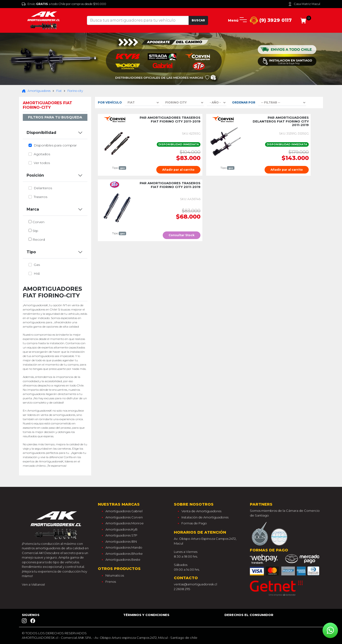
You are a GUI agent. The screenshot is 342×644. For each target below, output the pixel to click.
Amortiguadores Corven (124, 517)
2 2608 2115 (182, 589)
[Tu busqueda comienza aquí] (138, 20)
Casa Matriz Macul (304, 4)
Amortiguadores (36, 91)
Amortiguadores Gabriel (124, 511)
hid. (37, 273)
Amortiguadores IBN (121, 541)
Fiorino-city (75, 91)
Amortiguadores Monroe (125, 523)
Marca (33, 209)
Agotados (42, 154)
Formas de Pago (194, 523)
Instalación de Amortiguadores (205, 517)
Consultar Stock (182, 235)
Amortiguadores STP (121, 535)
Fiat (59, 91)
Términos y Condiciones (146, 615)
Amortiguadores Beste (123, 559)
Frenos (111, 582)
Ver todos (42, 163)
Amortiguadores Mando (124, 547)
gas (37, 265)
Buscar (198, 20)
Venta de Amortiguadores (201, 511)
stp (35, 231)
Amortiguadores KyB (121, 529)
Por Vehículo (110, 102)
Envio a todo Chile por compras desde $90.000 (64, 4)
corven (38, 222)
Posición (35, 175)
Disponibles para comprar (55, 145)
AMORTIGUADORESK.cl (40, 638)
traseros (40, 197)
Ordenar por (244, 102)
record (39, 240)
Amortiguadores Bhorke (124, 554)
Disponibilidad (41, 133)
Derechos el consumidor (249, 615)
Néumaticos (115, 575)
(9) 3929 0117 (271, 21)
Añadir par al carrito (178, 170)
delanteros (43, 188)
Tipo (31, 252)
